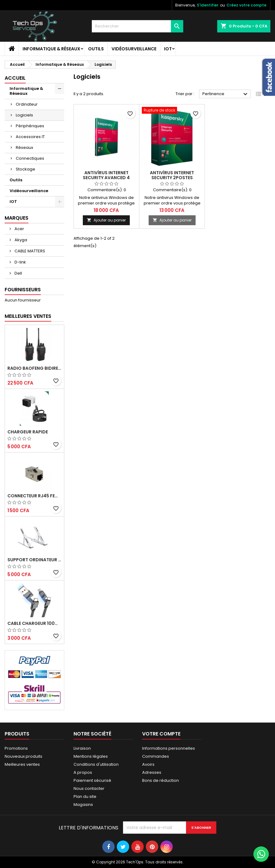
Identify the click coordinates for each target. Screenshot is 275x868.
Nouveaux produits (23, 756)
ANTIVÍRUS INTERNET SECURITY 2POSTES (172, 175)
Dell (18, 273)
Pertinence (226, 94)
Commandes (156, 756)
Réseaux (24, 147)
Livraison (82, 748)
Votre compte (161, 734)
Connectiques (30, 158)
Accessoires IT (30, 137)
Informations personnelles (169, 748)
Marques (17, 218)
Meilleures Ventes (28, 316)
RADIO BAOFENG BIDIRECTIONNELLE (34, 368)
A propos (83, 772)
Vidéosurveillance (134, 49)
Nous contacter (89, 788)
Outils (96, 49)
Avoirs (148, 764)
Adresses (152, 772)
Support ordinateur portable (34, 560)
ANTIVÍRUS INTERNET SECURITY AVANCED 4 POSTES (106, 178)
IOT (168, 49)
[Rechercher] (138, 26)
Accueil (15, 78)
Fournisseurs (23, 290)
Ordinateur (27, 104)
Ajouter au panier (106, 220)
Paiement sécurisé (92, 780)
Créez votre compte (246, 5)
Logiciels (24, 115)
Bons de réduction (161, 780)
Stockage (25, 169)
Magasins (83, 805)
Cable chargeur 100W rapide (34, 623)
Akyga (20, 240)
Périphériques (30, 126)
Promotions (16, 748)
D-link (20, 262)
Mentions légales (91, 756)
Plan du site (85, 796)
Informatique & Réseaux (51, 49)
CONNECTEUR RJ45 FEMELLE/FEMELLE (34, 496)
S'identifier (208, 5)
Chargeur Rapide (28, 432)
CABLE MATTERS (29, 251)
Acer (19, 229)
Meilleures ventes (22, 764)
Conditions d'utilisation (96, 764)
